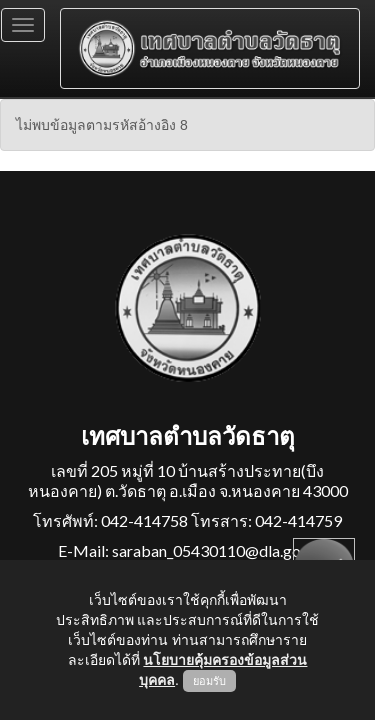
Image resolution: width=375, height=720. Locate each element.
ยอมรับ (209, 681)
